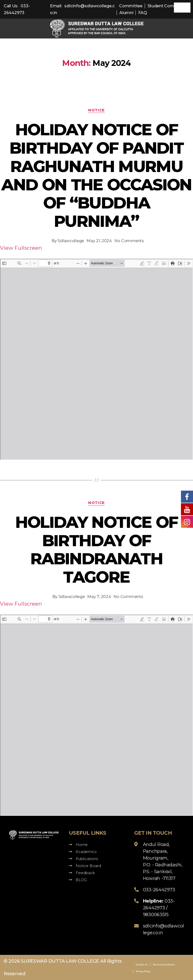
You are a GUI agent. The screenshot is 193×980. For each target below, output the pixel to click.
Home (78, 845)
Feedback (82, 873)
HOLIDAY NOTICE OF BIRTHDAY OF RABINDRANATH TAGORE (97, 550)
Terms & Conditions (164, 965)
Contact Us (142, 965)
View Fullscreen (21, 248)
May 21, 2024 (99, 241)
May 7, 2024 (99, 597)
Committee (131, 6)
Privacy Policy (143, 971)
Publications (83, 859)
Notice (96, 110)
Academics (83, 852)
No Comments (129, 241)
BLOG (78, 880)
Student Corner (163, 6)
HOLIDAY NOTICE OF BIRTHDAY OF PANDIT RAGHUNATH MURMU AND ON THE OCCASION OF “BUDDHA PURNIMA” (96, 175)
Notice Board (85, 866)
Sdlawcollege (71, 241)
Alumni (126, 13)
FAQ (142, 13)
